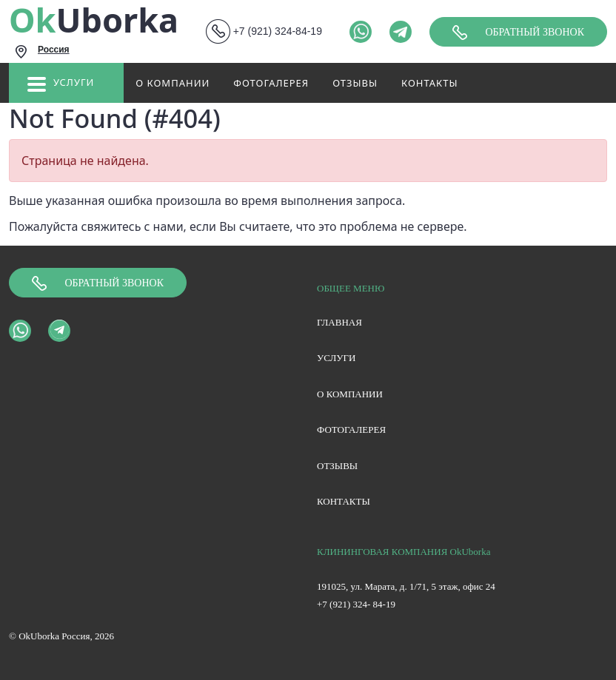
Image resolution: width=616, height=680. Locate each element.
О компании (173, 83)
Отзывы (355, 83)
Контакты (429, 83)
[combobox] (105, 51)
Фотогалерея (271, 83)
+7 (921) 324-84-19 (278, 31)
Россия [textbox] (54, 50)
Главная (339, 322)
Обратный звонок (518, 32)
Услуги (61, 85)
